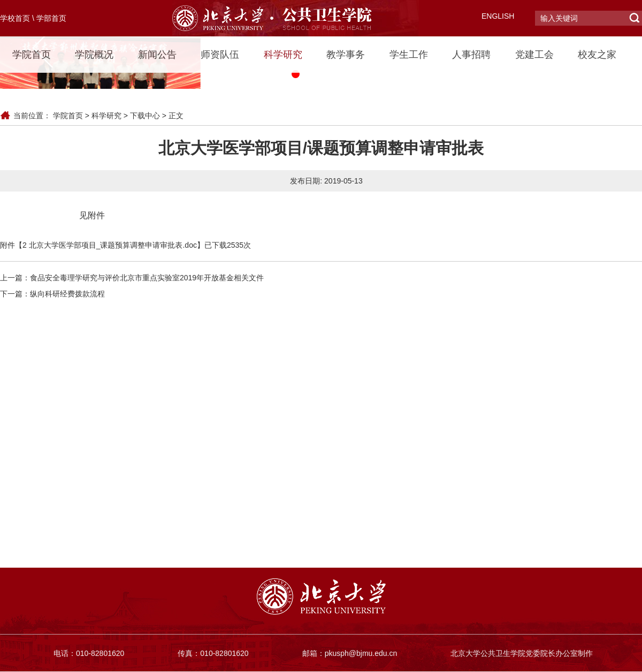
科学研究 (283, 55)
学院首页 (32, 55)
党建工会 (534, 55)
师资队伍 (220, 55)
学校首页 (15, 18)
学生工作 (409, 55)
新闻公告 (157, 55)
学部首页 (51, 18)
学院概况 (94, 55)
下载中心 (145, 116)
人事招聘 (471, 55)
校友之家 (597, 55)
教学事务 (346, 55)
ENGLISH (498, 16)
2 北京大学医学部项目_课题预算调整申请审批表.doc (110, 245)
